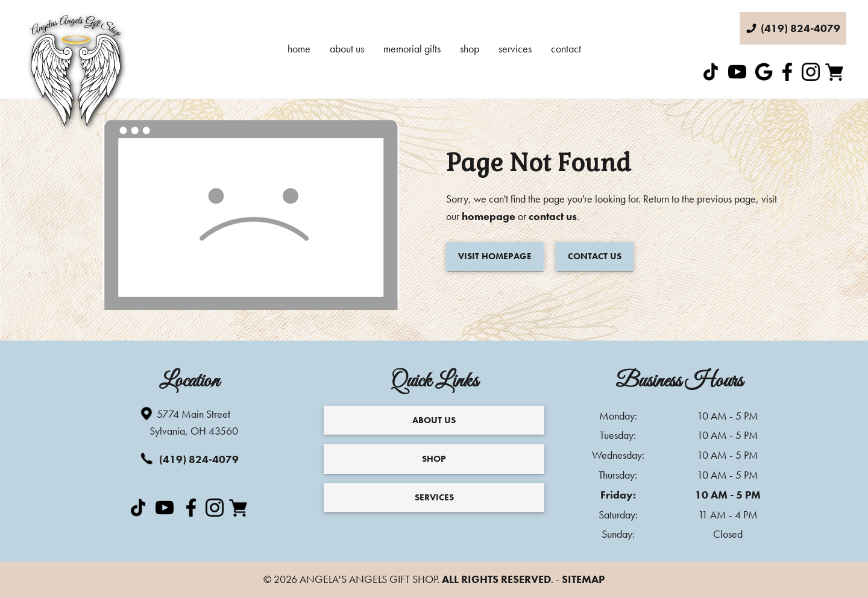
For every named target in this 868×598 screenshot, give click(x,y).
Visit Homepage (495, 256)
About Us (347, 49)
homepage (489, 216)
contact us (553, 216)
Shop (470, 49)
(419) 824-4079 (189, 458)
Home (299, 49)
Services (515, 49)
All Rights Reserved (496, 579)
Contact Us (595, 256)
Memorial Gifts (412, 49)
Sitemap (583, 579)
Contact (566, 49)
